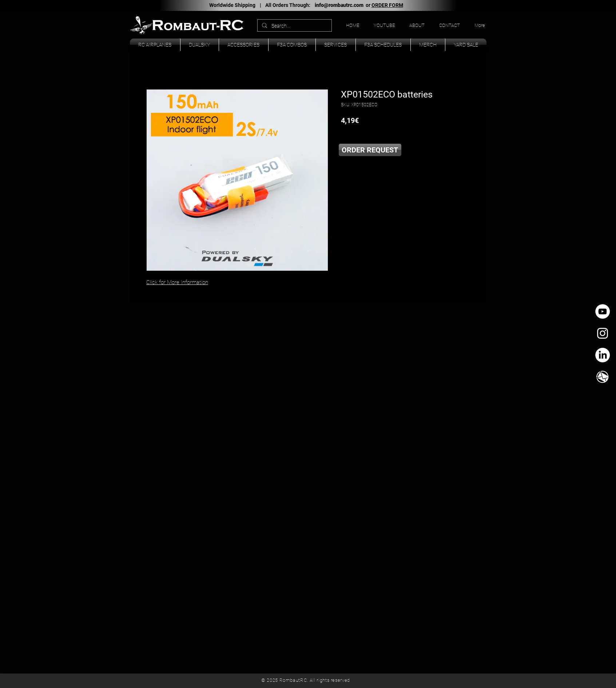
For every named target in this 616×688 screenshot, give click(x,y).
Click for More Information (177, 282)
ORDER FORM (387, 5)
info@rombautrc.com (339, 5)
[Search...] (294, 26)
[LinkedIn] (603, 355)
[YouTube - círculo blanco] (603, 311)
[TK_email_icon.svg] (603, 377)
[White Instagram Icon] (603, 333)
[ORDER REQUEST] (370, 150)
